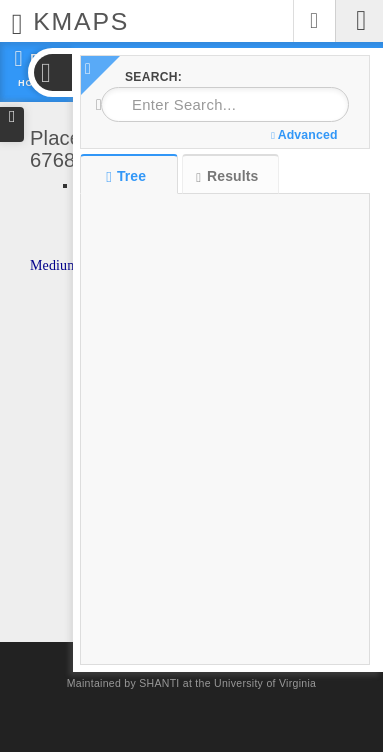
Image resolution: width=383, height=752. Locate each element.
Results (227, 176)
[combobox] (225, 104)
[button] (52, 72)
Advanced (304, 135)
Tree (128, 176)
